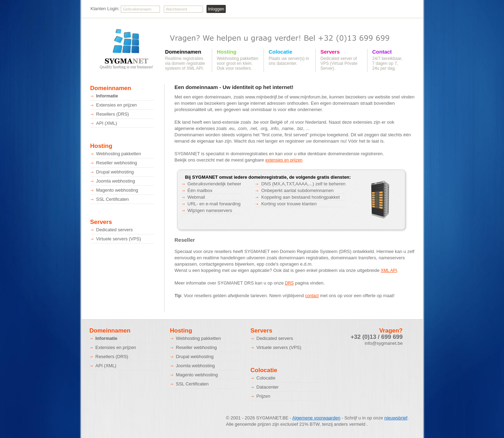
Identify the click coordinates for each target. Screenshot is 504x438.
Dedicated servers (115, 230)
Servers (330, 52)
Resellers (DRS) (113, 114)
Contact (382, 52)
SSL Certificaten (113, 199)
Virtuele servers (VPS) (119, 239)
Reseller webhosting (117, 163)
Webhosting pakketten (119, 154)
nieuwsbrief (396, 418)
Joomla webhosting (116, 181)
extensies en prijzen (284, 160)
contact (312, 296)
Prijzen (264, 396)
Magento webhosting (117, 190)
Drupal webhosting (115, 172)
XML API (389, 271)
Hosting (227, 52)
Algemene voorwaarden (316, 418)
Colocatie (281, 52)
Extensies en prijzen (117, 105)
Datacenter (268, 387)
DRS (289, 283)
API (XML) (107, 123)
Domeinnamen (183, 52)
